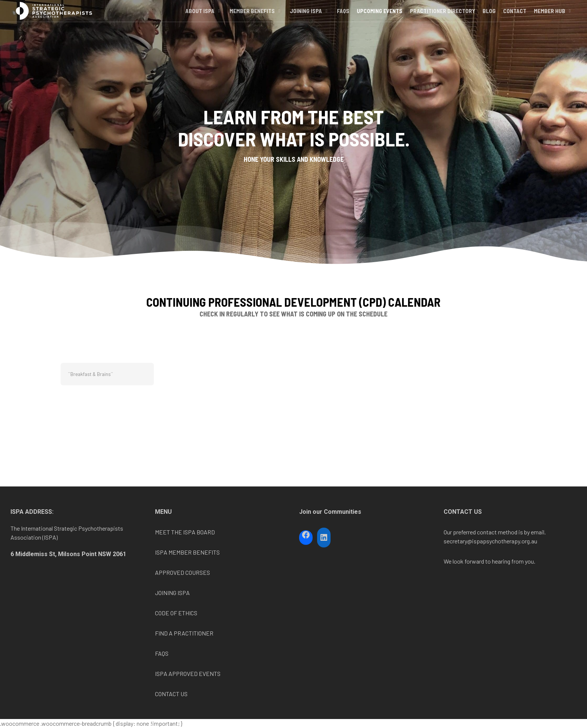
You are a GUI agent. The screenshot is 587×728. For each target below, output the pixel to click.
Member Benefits (256, 20)
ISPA (189, 532)
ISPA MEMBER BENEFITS (187, 552)
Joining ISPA (309, 20)
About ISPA (203, 20)
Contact (515, 20)
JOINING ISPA (172, 593)
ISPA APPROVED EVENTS (188, 674)
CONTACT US (171, 694)
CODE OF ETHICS (176, 613)
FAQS (162, 653)
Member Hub (553, 20)
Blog (489, 20)
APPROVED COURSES (183, 572)
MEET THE (169, 532)
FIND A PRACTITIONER (184, 633)
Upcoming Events (380, 20)
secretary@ (458, 541)
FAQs (343, 20)
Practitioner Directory (442, 20)
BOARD (205, 532)
